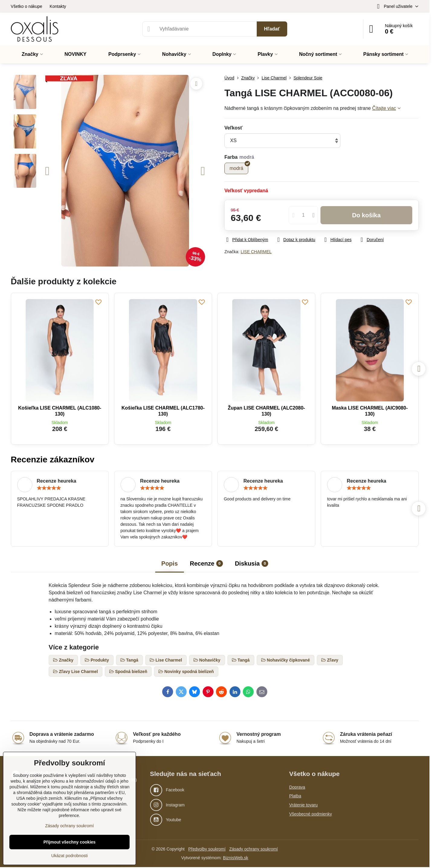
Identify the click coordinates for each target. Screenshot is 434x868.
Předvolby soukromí (207, 849)
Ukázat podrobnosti (70, 856)
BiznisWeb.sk (236, 858)
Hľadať (272, 29)
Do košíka (366, 215)
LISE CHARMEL (256, 252)
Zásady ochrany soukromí (254, 849)
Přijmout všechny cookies (70, 842)
